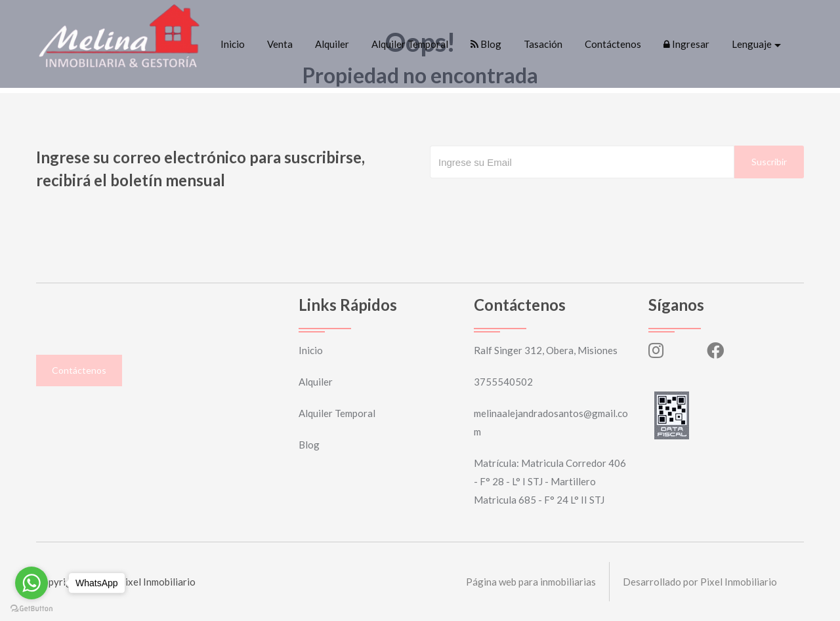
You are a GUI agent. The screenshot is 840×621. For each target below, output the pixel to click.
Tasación (543, 44)
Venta (280, 44)
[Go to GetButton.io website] (31, 608)
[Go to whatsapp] (31, 583)
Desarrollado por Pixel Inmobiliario (700, 582)
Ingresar (686, 44)
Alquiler (332, 44)
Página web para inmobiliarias (531, 582)
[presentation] (530, 205)
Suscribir (769, 162)
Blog (486, 44)
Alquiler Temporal (410, 44)
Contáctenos (613, 44)
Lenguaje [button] (752, 44)
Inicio (233, 44)
